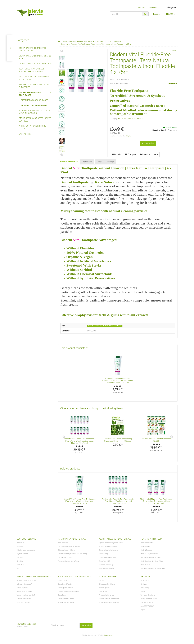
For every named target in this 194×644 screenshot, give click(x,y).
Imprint (143, 610)
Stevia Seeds (62, 595)
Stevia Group (145, 580)
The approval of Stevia (65, 557)
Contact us (20, 565)
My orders (20, 546)
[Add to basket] (148, 143)
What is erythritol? (22, 588)
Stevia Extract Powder (65, 584)
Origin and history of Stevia (67, 550)
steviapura (144, 584)
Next (172, 437)
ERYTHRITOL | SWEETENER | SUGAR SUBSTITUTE (34, 86)
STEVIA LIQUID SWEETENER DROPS (36, 64)
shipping (128, 136)
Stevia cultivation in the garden (109, 550)
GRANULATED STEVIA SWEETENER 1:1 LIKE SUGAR (34, 78)
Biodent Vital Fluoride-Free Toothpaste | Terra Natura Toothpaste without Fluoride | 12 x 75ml (79, 441)
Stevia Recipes (145, 565)
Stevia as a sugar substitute (150, 554)
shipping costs (108, 635)
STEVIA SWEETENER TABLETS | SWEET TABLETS (32, 49)
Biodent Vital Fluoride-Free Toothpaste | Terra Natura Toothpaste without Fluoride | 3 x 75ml (156, 501)
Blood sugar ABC (105, 588)
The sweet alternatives (107, 595)
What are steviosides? (24, 599)
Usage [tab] (100, 162)
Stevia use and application (108, 557)
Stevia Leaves (62, 580)
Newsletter (20, 561)
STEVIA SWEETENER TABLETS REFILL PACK (35, 57)
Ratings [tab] (111, 162)
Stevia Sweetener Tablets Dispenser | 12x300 (156, 440)
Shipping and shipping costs (26, 550)
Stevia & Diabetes (146, 550)
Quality (143, 591)
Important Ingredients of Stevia (151, 557)
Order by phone (153, 7)
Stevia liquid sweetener (65, 588)
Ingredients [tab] (87, 162)
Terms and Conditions (148, 595)
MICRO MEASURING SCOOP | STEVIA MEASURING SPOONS (35, 112)
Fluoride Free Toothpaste (66, 602)
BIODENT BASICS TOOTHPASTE (35, 100)
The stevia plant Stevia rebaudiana (69, 546)
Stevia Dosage (104, 554)
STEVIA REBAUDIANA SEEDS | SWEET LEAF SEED (35, 119)
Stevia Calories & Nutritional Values (152, 561)
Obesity (102, 580)
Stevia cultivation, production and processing (72, 554)
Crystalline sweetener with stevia (69, 591)
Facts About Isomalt (23, 602)
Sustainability (145, 588)
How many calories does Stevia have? (153, 569)
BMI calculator (104, 591)
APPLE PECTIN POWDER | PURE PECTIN (32, 127)
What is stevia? (63, 543)
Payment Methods (23, 554)
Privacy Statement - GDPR (149, 599)
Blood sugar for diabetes (107, 584)
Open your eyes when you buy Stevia (111, 543)
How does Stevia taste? (107, 569)
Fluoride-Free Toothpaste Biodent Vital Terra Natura (105, 326)
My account (142, 7)
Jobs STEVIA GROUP (147, 606)
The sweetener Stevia (148, 543)
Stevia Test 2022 (105, 561)
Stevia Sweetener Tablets (66, 599)
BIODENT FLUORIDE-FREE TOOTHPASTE (36, 93)
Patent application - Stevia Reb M (69, 561)
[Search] (126, 14)
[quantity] (125, 143)
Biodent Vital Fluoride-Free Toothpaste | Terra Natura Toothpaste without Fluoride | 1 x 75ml (118, 381)
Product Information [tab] (69, 162)
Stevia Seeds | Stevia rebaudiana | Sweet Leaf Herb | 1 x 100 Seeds (118, 440)
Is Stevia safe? (145, 546)
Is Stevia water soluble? (24, 584)
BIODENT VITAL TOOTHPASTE (131, 119)
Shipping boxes (25, 134)
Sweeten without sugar (107, 565)
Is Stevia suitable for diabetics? (27, 580)
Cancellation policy (147, 602)
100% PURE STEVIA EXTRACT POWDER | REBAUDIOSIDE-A (31, 70)
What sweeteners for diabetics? (109, 599)
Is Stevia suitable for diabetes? (109, 602)
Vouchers (20, 557)
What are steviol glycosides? (26, 595)
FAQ (18, 569)
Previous (64, 437)
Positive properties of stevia (108, 546)
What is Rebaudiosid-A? (24, 591)
